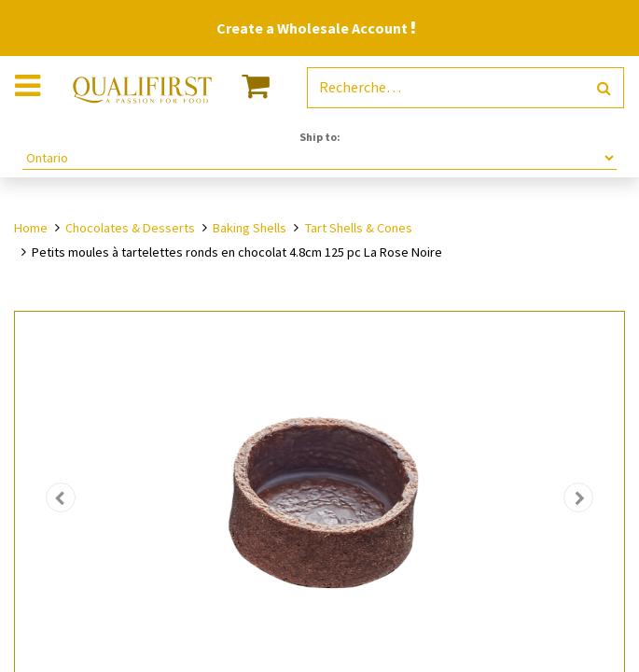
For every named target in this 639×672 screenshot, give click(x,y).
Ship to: (320, 137)
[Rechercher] (604, 88)
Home (31, 228)
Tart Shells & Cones (359, 228)
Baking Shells (250, 228)
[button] (61, 498)
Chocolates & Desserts (130, 228)
